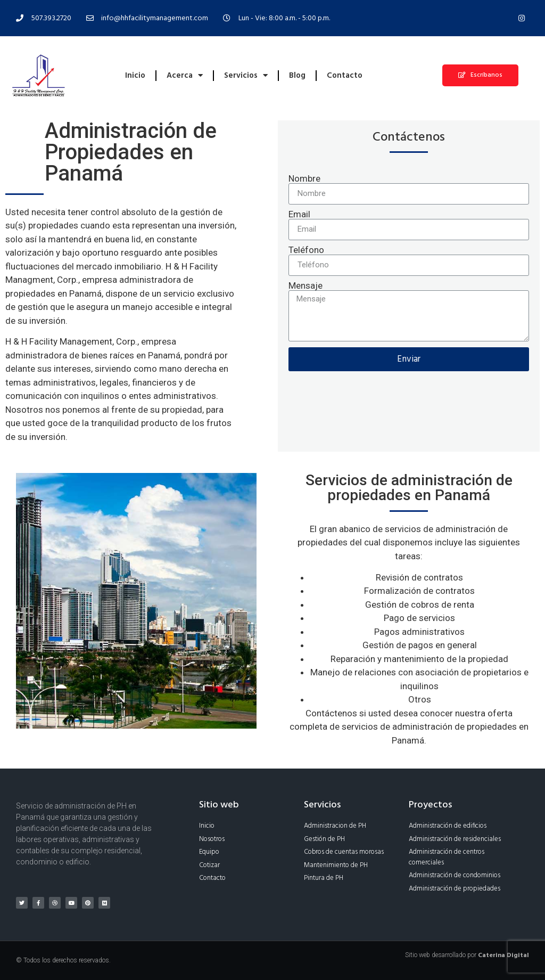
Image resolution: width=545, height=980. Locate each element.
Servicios (246, 75)
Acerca (185, 75)
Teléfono (306, 250)
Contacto (345, 76)
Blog (297, 76)
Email (299, 214)
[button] (480, 75)
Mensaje (305, 286)
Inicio (135, 76)
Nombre (304, 179)
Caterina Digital (503, 956)
